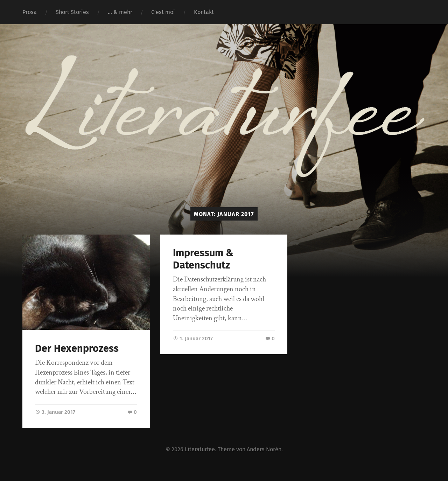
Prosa (30, 12)
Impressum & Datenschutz (203, 259)
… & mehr (120, 12)
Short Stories (72, 12)
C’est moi (163, 12)
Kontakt (204, 12)
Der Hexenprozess (77, 348)
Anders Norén (264, 449)
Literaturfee (200, 449)
